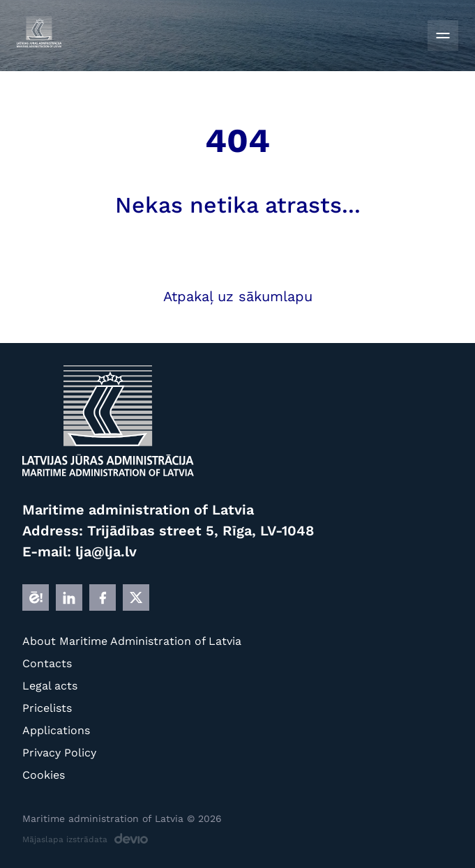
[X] (136, 597)
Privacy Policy (59, 753)
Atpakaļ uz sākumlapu (238, 296)
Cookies (44, 775)
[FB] (103, 597)
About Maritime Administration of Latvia (132, 641)
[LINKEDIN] (69, 597)
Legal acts (50, 686)
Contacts (47, 663)
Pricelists (47, 708)
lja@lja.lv (106, 551)
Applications (56, 730)
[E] (36, 597)
